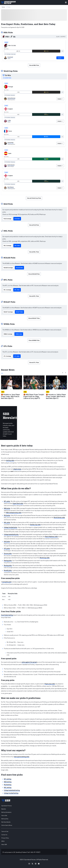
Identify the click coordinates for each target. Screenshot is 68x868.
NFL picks (7, 501)
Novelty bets (8, 570)
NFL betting (8, 779)
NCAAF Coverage (8, 312)
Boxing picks (8, 565)
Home (3, 7)
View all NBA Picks (34, 65)
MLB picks (7, 515)
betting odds (10, 460)
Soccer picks (8, 553)
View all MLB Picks (34, 225)
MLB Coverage (7, 219)
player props (17, 469)
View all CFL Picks (34, 362)
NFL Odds (17, 290)
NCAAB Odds (19, 268)
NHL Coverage (7, 246)
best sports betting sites (22, 757)
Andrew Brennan (11, 98)
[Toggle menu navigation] (66, 2)
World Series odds (59, 517)
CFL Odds (17, 356)
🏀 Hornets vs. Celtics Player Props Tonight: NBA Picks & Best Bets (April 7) (56, 396)
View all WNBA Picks (34, 340)
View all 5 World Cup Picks (34, 198)
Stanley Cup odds (35, 524)
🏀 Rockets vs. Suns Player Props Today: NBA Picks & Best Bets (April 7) (10, 396)
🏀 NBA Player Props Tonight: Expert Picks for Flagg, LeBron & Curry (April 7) (34, 396)
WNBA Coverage (8, 334)
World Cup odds (45, 558)
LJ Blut (9, 120)
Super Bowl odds (18, 503)
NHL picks (7, 522)
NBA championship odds (14, 513)
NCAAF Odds (19, 312)
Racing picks (8, 560)
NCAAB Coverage (8, 268)
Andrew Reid (10, 143)
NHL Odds (17, 246)
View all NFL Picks (34, 296)
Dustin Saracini (11, 165)
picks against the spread (29, 662)
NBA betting (8, 782)
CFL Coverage (7, 356)
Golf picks (7, 541)
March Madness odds (51, 536)
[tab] (62, 51)
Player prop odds (50, 684)
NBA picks (7, 508)
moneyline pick (7, 582)
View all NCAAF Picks (34, 318)
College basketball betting (12, 790)
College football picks (10, 527)
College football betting (11, 793)
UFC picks (7, 548)
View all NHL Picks (34, 252)
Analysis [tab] (60, 58)
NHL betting (8, 787)
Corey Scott (10, 57)
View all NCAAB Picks (34, 274)
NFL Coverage (7, 290)
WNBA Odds (19, 334)
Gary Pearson (11, 187)
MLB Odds (17, 219)
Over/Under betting (7, 615)
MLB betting (8, 785)
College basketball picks (11, 534)
